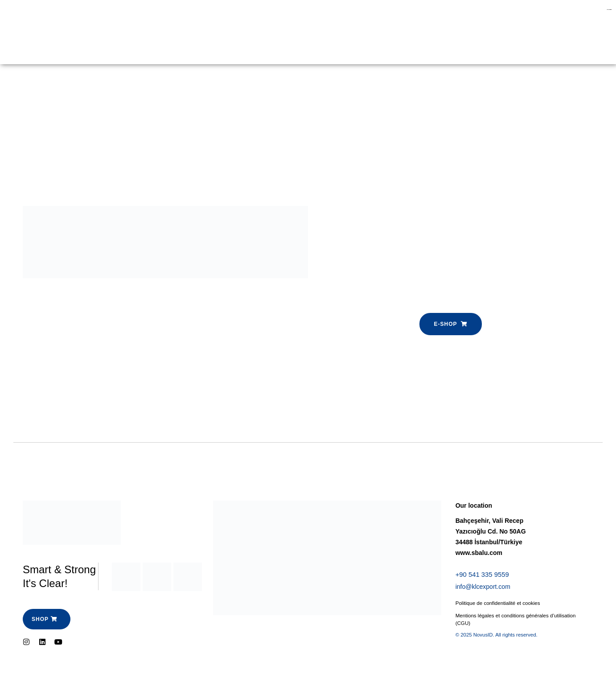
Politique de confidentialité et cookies (499, 604)
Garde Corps (115, 22)
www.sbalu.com (479, 553)
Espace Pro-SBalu (217, 22)
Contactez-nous (119, 42)
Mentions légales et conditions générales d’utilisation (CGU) (518, 621)
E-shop (162, 22)
